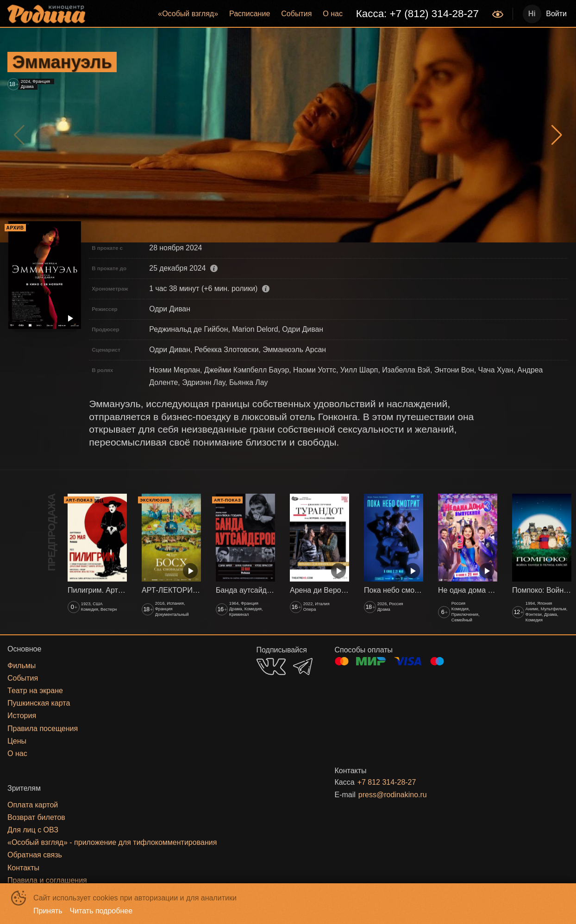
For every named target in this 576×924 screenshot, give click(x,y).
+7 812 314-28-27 (387, 782)
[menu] (290, 14)
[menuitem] (188, 14)
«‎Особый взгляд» (188, 14)
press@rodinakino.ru (393, 795)
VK (271, 667)
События (296, 14)
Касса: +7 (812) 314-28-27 (417, 14)
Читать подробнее (101, 911)
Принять (48, 911)
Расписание (250, 14)
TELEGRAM (303, 667)
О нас (333, 14)
